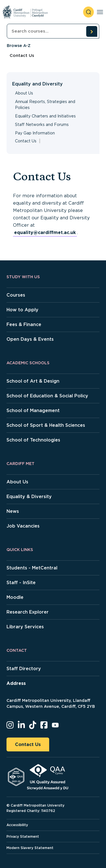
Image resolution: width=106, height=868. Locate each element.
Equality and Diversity (37, 84)
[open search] (88, 12)
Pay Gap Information (35, 133)
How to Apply (22, 310)
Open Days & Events (30, 339)
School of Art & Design (33, 381)
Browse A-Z (19, 46)
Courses (16, 295)
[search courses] (92, 31)
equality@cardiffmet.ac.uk (45, 232)
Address (16, 683)
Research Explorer (28, 612)
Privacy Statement (23, 836)
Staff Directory (24, 669)
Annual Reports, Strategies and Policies (45, 105)
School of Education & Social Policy (47, 396)
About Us (24, 93)
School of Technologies (33, 440)
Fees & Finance (24, 324)
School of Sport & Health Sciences (46, 425)
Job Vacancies (23, 526)
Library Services (25, 627)
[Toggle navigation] (100, 12)
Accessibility (17, 825)
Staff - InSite (21, 583)
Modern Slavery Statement (30, 848)
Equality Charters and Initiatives (45, 116)
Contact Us (28, 744)
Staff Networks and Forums (42, 125)
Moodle (15, 597)
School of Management (33, 411)
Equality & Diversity (29, 497)
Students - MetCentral (32, 568)
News (13, 511)
